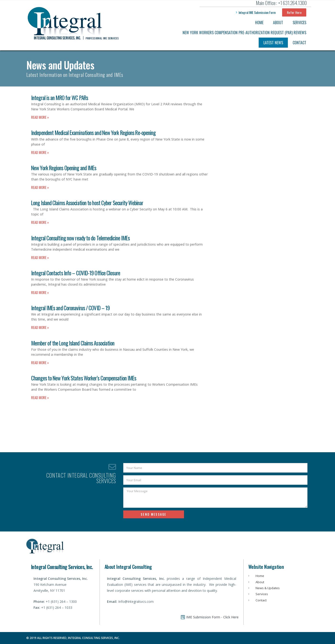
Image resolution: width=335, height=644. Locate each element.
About (278, 23)
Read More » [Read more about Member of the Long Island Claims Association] (40, 362)
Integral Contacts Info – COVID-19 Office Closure (76, 273)
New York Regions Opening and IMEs (64, 168)
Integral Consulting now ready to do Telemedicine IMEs (80, 238)
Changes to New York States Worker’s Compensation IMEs (84, 378)
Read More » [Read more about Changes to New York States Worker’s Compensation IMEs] (40, 397)
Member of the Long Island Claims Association (73, 343)
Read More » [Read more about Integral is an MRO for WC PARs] (40, 117)
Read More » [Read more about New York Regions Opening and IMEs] (40, 187)
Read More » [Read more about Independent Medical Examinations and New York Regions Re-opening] (40, 152)
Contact (299, 43)
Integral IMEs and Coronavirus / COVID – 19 (70, 308)
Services (299, 23)
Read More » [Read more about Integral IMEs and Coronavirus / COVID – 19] (40, 327)
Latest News (273, 43)
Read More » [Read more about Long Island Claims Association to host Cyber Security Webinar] (40, 222)
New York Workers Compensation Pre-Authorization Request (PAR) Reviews (244, 33)
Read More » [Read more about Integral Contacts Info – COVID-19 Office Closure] (40, 292)
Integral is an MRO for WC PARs (60, 98)
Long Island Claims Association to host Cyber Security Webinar (87, 203)
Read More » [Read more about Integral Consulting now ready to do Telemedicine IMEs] (40, 257)
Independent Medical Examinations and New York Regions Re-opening (93, 133)
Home (259, 23)
